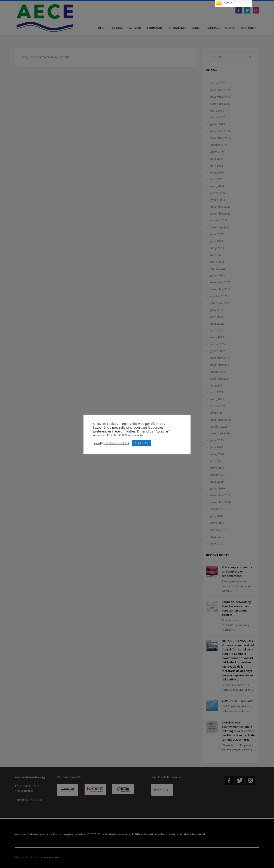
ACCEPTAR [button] (141, 443)
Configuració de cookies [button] (112, 443)
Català (224, 3)
